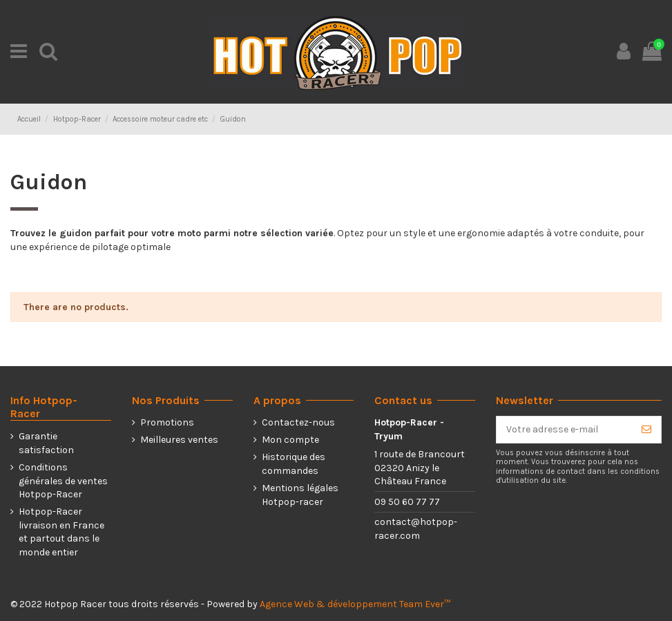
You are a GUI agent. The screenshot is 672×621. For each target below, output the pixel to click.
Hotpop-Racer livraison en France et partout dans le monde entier (61, 532)
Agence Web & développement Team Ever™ (355, 604)
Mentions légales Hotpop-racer (300, 495)
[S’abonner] (646, 430)
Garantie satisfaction (46, 443)
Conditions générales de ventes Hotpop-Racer (63, 481)
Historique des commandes (294, 464)
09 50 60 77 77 (407, 502)
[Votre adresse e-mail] (564, 430)
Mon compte (290, 440)
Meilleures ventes (179, 440)
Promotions (167, 422)
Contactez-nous (298, 422)
